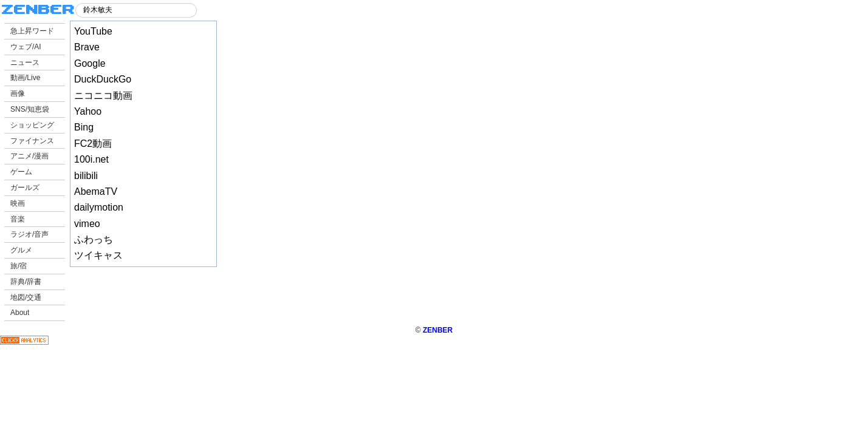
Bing (84, 127)
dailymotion (99, 207)
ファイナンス (32, 141)
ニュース (25, 63)
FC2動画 (93, 144)
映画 (18, 203)
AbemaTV (96, 191)
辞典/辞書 (26, 282)
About (20, 313)
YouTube (93, 31)
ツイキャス (98, 255)
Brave (87, 47)
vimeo (87, 224)
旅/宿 (19, 266)
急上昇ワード (32, 31)
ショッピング (32, 125)
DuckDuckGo (103, 79)
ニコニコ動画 (103, 96)
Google (90, 63)
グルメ (21, 250)
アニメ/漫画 (29, 156)
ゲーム (21, 172)
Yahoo (88, 111)
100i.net (91, 159)
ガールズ (25, 188)
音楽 (18, 219)
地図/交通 (26, 297)
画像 (18, 93)
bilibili (86, 176)
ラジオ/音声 (29, 234)
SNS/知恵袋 (30, 109)
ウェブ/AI (26, 47)
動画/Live (25, 78)
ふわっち (94, 239)
